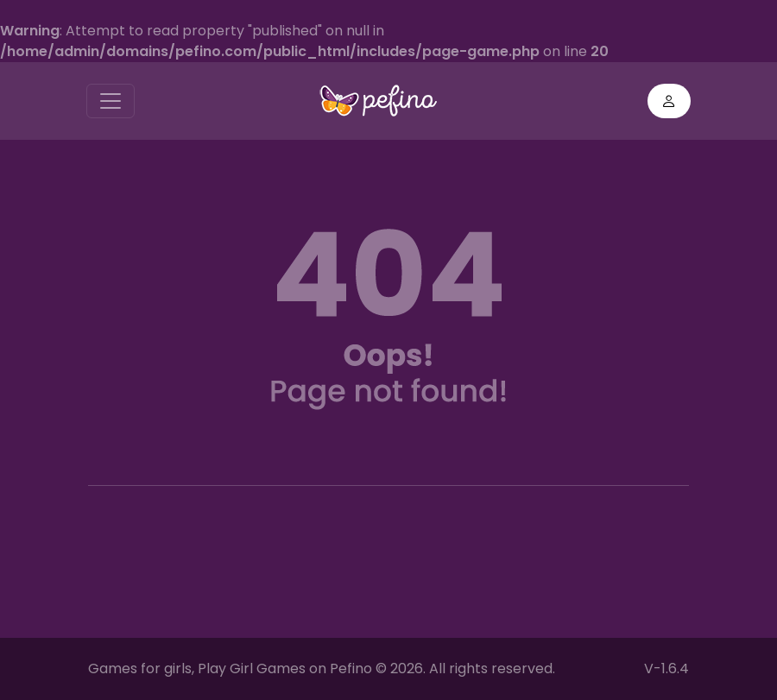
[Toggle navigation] (111, 101)
